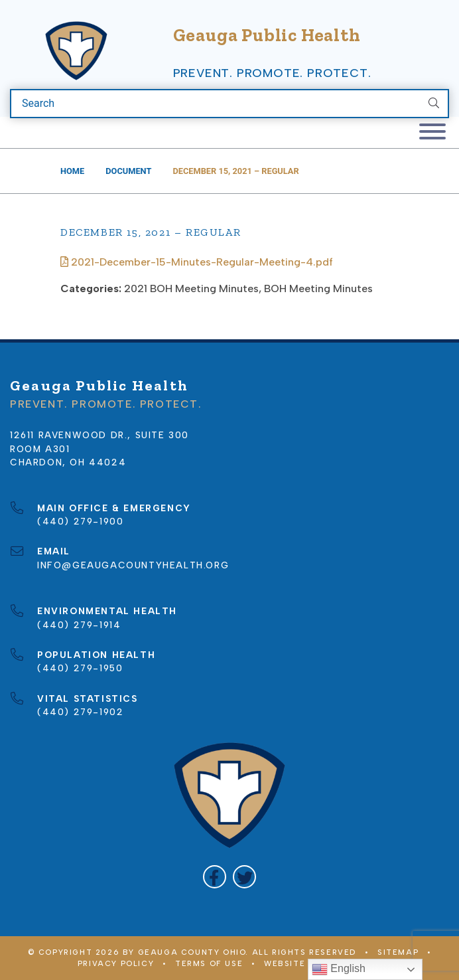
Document (128, 171)
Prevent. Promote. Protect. (272, 73)
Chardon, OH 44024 (68, 462)
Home (72, 171)
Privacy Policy (116, 963)
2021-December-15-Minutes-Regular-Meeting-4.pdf (197, 262)
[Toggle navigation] (432, 132)
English (339, 969)
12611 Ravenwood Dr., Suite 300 (99, 435)
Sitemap (398, 952)
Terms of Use (209, 963)
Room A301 (40, 449)
